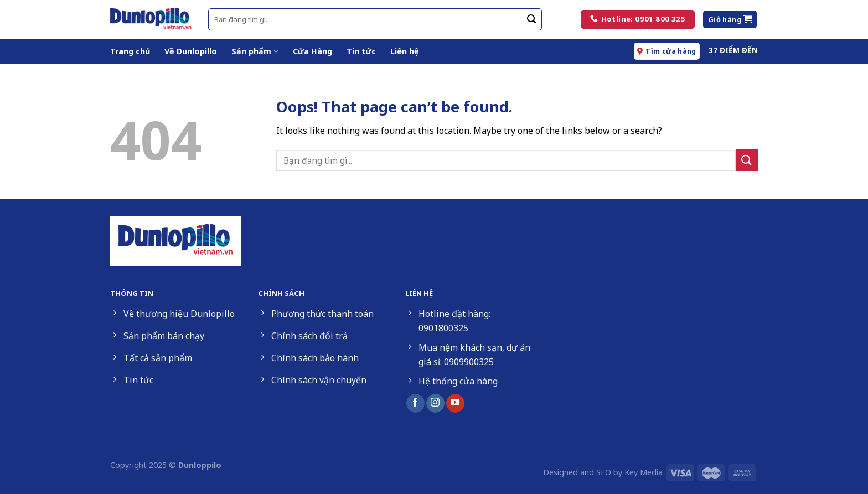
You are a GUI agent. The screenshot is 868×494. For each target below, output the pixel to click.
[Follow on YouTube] (455, 403)
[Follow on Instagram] (435, 403)
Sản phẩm (255, 51)
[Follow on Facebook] (415, 403)
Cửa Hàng (312, 51)
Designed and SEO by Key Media (603, 472)
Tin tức (361, 51)
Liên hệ (405, 51)
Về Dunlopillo (191, 51)
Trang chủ (130, 51)
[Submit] (531, 19)
